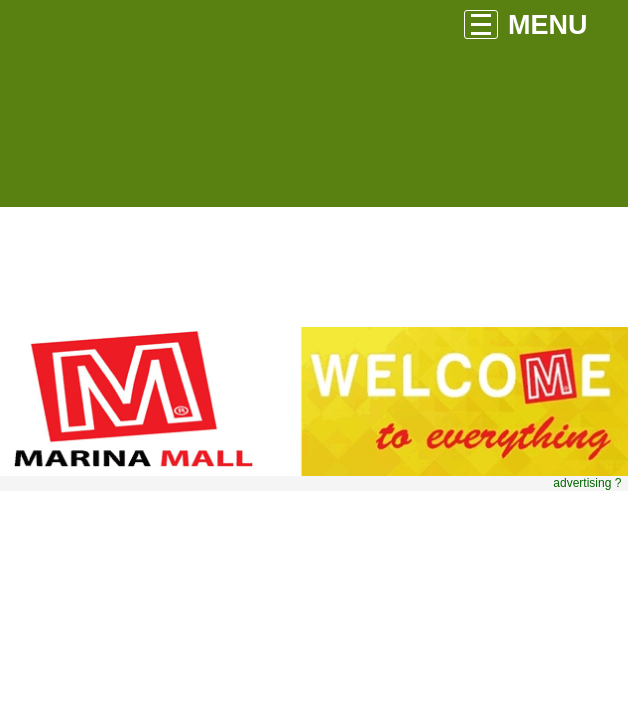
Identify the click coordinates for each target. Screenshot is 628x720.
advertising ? (587, 483)
